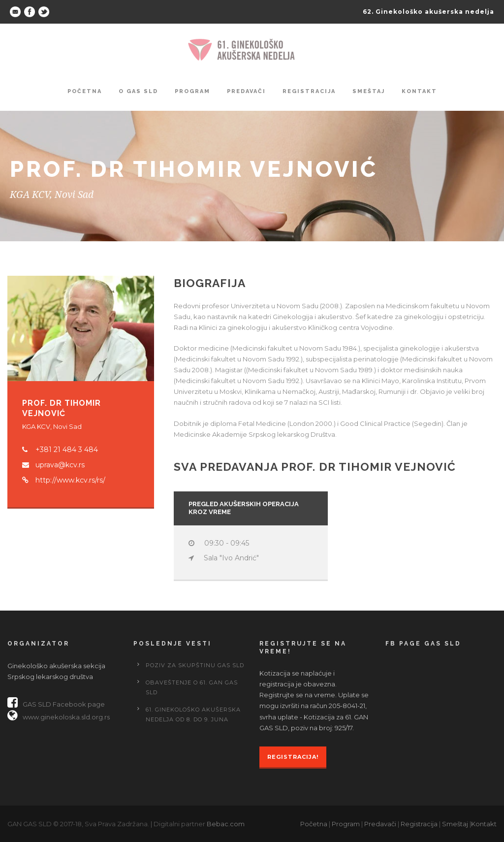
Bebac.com (226, 824)
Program (192, 91)
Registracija (309, 91)
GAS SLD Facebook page (56, 704)
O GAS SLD (138, 91)
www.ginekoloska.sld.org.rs (59, 717)
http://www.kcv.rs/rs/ (70, 480)
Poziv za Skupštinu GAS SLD (195, 665)
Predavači (246, 91)
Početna (85, 91)
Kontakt (419, 91)
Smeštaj (369, 91)
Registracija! (293, 757)
